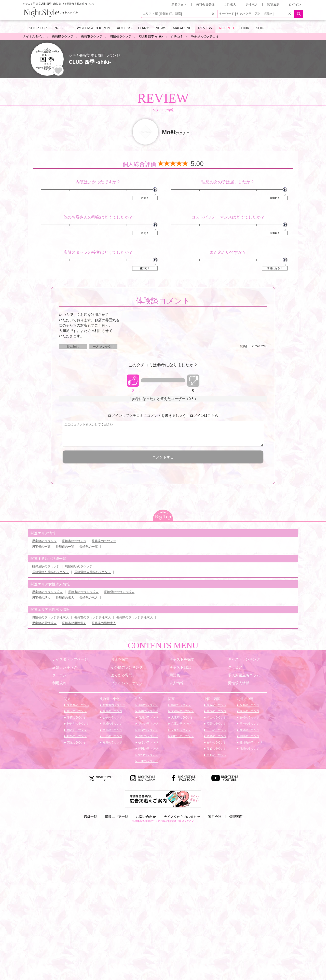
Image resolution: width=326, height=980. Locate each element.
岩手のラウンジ (112, 717)
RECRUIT (227, 28)
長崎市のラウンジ (74, 541)
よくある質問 (121, 675)
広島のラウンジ (216, 724)
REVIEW (205, 28)
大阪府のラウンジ (182, 717)
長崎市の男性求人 (74, 623)
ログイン (295, 5)
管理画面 (236, 817)
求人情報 (176, 683)
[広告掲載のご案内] (163, 799)
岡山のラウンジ (216, 717)
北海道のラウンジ (113, 705)
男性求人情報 (239, 683)
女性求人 (230, 5)
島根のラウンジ (216, 711)
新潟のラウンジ (148, 705)
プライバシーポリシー (129, 683)
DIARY (144, 28)
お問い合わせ (146, 817)
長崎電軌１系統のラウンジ (50, 572)
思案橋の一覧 (41, 547)
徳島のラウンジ (216, 736)
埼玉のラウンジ (76, 711)
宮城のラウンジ (112, 724)
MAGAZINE (182, 28)
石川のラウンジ (148, 717)
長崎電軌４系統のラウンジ (92, 572)
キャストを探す (182, 659)
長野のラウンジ (148, 736)
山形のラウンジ (112, 736)
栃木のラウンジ (76, 730)
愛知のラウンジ (148, 755)
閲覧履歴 (273, 5)
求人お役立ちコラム (244, 675)
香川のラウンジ (216, 742)
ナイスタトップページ (70, 659)
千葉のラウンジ (76, 717)
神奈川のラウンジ (78, 724)
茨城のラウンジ (76, 742)
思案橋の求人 (41, 598)
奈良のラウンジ (181, 730)
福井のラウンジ (148, 724)
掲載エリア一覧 (117, 817)
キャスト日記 (180, 667)
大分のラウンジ (249, 730)
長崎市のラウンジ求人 (83, 592)
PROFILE (61, 28)
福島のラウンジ (112, 742)
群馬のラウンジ (76, 736)
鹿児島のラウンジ (250, 742)
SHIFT (261, 28)
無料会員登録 (205, 5)
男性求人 (252, 5)
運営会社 (215, 817)
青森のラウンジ (112, 711)
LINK (245, 28)
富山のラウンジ (148, 711)
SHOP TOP (38, 28)
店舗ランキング (65, 667)
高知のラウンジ (216, 755)
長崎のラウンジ (249, 717)
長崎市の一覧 (65, 547)
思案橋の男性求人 (44, 623)
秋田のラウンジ (112, 730)
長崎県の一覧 (89, 547)
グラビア (235, 667)
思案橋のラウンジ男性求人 (50, 617)
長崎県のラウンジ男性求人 (134, 617)
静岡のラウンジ (148, 749)
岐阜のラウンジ (148, 742)
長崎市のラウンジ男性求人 (92, 617)
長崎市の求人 (65, 598)
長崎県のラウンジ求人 (119, 592)
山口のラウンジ (216, 730)
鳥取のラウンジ (216, 705)
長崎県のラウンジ (104, 541)
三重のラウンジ (148, 761)
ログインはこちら (204, 416)
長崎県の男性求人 (104, 623)
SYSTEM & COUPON (93, 28)
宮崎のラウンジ (249, 736)
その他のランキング (127, 667)
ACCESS (124, 28)
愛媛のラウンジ (216, 749)
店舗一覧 (90, 817)
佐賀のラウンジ (249, 711)
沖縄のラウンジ (249, 749)
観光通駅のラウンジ (46, 566)
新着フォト (179, 5)
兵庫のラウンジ (181, 724)
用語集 (175, 675)
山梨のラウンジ (148, 730)
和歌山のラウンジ (182, 736)
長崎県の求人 (89, 598)
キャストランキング (244, 659)
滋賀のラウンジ (181, 705)
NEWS (161, 28)
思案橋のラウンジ (44, 541)
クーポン (59, 675)
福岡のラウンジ (249, 705)
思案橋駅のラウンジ (79, 566)
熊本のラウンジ (249, 724)
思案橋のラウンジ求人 (47, 592)
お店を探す (120, 659)
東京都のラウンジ (78, 705)
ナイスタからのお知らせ (182, 817)
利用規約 (59, 683)
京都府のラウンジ (182, 711)
